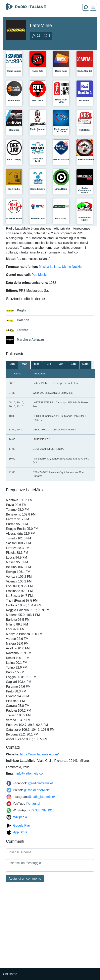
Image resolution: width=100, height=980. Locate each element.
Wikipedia (20, 817)
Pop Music (39, 275)
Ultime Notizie (72, 267)
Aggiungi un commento (25, 878)
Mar (24, 364)
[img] (93, 7)
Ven (61, 364)
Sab (73, 364)
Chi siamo (10, 974)
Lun (12, 364)
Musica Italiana (50, 267)
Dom (85, 364)
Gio (49, 364)
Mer (37, 364)
